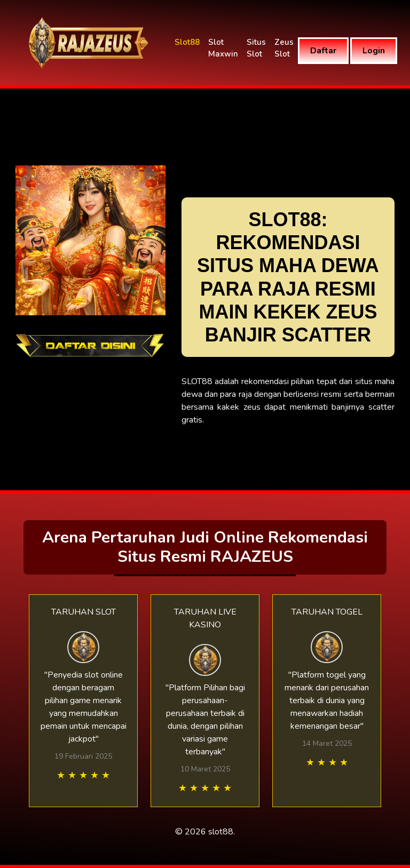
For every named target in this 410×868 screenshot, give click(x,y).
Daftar (323, 51)
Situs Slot (256, 48)
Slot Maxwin (223, 48)
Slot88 (187, 42)
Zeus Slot (284, 48)
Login (374, 51)
